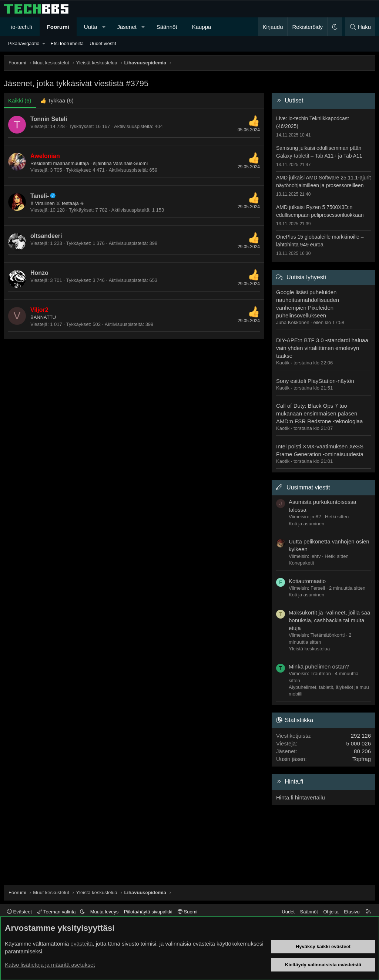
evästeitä (82, 944)
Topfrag (362, 759)
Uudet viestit (103, 43)
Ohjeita (331, 912)
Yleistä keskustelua (309, 649)
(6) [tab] (20, 100)
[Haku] (360, 27)
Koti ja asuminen (306, 524)
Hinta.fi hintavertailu (301, 797)
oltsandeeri (46, 236)
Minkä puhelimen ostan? (319, 666)
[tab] (57, 100)
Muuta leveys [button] (105, 912)
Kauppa (202, 27)
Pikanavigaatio (24, 43)
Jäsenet (127, 27)
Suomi (187, 912)
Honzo (39, 273)
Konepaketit (301, 563)
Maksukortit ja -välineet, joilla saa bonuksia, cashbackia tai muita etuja (329, 620)
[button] (104, 27)
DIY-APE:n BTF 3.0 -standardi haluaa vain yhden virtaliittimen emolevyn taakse (322, 348)
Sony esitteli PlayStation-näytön (315, 381)
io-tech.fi (22, 27)
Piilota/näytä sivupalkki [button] (148, 912)
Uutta (91, 27)
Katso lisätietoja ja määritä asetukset (50, 965)
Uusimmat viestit (308, 487)
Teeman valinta (57, 912)
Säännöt (167, 27)
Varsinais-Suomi (130, 163)
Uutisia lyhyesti (306, 277)
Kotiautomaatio (307, 581)
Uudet (288, 912)
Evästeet (19, 912)
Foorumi (58, 27)
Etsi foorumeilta (67, 43)
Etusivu (352, 912)
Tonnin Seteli (49, 119)
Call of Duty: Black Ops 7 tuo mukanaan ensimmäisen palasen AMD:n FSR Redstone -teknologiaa (319, 413)
